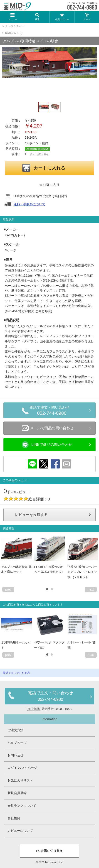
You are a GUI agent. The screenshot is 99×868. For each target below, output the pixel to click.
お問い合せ (15, 755)
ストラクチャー (15, 26)
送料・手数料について (30, 204)
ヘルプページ (17, 743)
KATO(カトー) (14, 33)
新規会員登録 (17, 793)
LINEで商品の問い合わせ (47, 445)
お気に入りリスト (20, 780)
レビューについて (20, 831)
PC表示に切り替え (49, 851)
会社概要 (14, 818)
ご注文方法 (15, 730)
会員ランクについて (22, 806)
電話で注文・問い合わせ (52, 411)
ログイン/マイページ (22, 768)
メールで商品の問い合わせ (48, 428)
